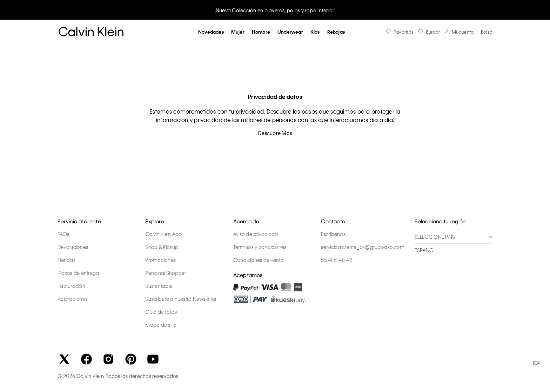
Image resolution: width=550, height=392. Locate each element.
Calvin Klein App (163, 234)
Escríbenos (333, 234)
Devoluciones (73, 247)
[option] (275, 10)
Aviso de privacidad (256, 234)
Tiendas (66, 260)
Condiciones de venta (259, 260)
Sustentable (159, 286)
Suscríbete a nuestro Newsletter (181, 299)
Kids (315, 32)
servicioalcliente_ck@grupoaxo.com (363, 247)
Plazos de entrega (78, 273)
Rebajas (336, 32)
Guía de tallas (161, 312)
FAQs (63, 234)
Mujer (238, 32)
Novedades (211, 32)
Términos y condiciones (260, 247)
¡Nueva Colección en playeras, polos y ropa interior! (275, 10)
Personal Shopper (166, 273)
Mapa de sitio (161, 325)
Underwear (290, 32)
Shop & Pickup (162, 247)
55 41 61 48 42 (337, 260)
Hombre (261, 32)
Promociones (160, 260)
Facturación (71, 286)
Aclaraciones (72, 299)
